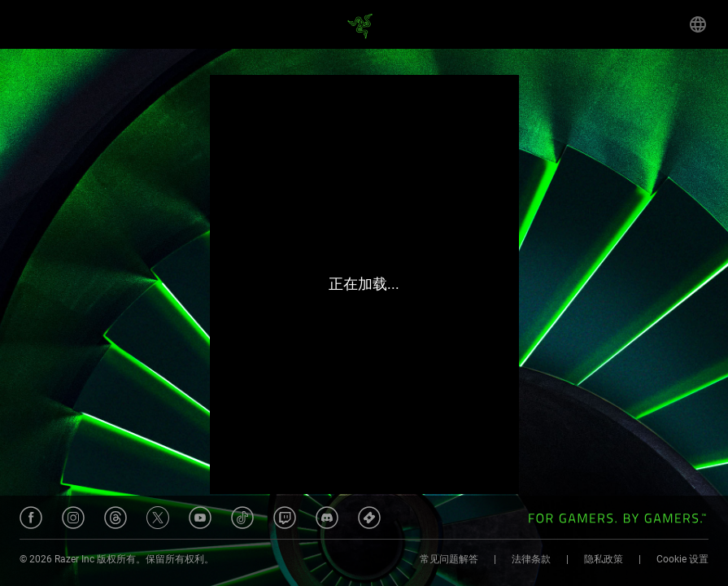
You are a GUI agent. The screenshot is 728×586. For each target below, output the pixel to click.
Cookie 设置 (682, 559)
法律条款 (531, 559)
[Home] (364, 24)
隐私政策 (604, 559)
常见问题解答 (449, 559)
